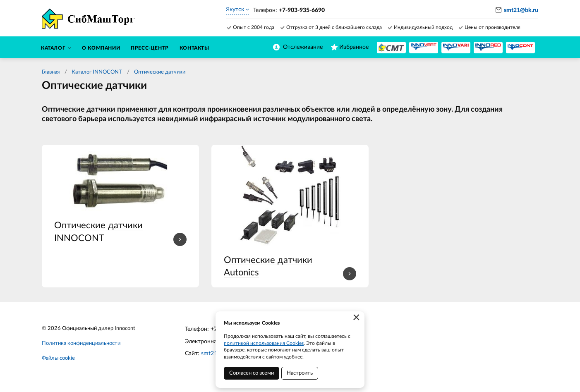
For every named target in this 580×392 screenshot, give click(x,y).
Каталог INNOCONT (97, 72)
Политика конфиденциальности (81, 343)
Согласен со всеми (252, 373)
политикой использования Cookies (264, 343)
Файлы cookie (58, 358)
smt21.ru (212, 354)
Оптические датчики (160, 72)
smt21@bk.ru (521, 10)
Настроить (300, 373)
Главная (51, 72)
